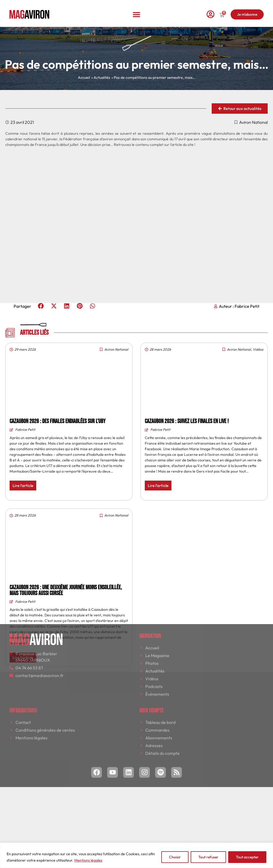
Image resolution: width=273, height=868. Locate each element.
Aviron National (253, 122)
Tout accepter (247, 857)
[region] (136, 855)
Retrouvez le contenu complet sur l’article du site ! (155, 145)
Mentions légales (88, 860)
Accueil (84, 77)
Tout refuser (208, 857)
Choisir (175, 857)
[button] (137, 9)
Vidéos (258, 349)
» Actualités (101, 77)
